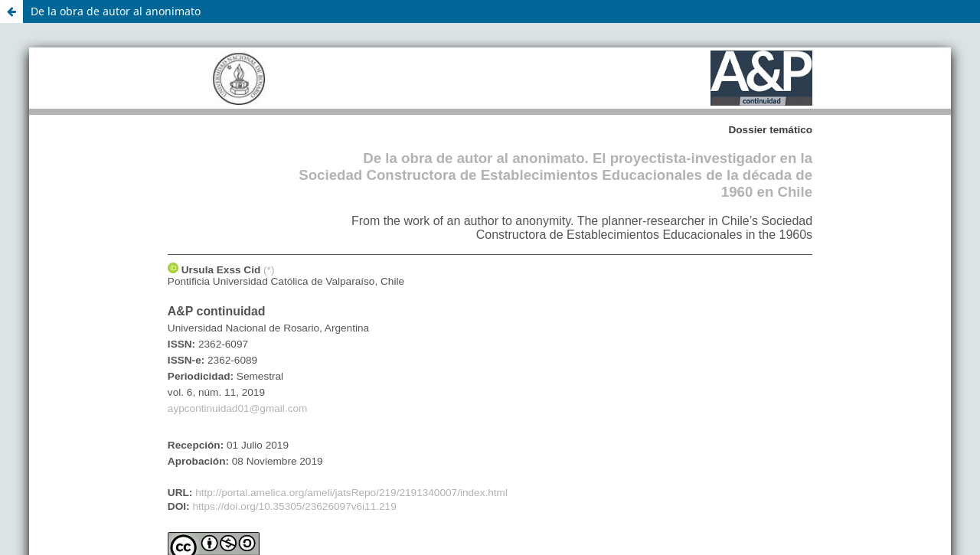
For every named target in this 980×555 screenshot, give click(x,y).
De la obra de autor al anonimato (116, 11)
